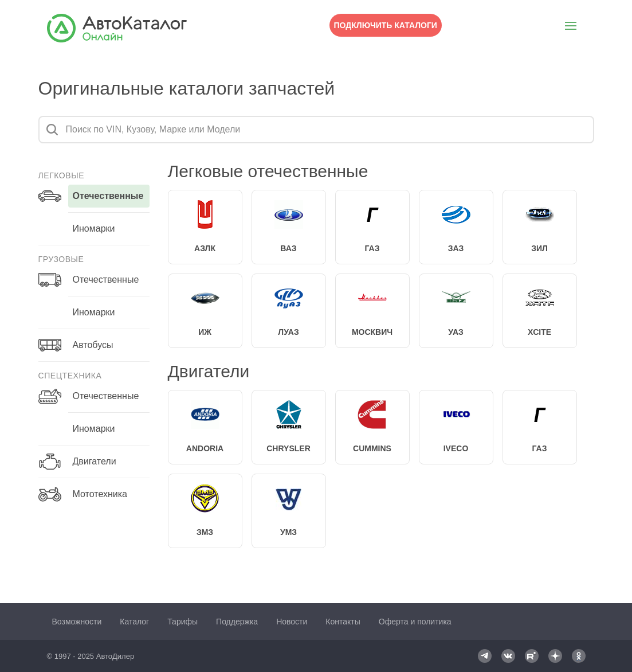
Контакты (343, 622)
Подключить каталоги (386, 25)
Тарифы (182, 622)
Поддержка (237, 622)
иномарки (94, 228)
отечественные (108, 196)
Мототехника (100, 494)
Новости (292, 622)
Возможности (77, 622)
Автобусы (93, 345)
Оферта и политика (415, 622)
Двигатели (95, 461)
